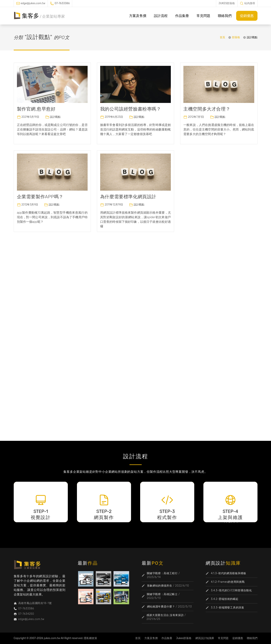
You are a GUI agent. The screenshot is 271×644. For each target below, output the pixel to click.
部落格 (236, 37)
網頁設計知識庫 (205, 638)
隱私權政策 (90, 638)
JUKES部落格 (227, 3)
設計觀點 (252, 37)
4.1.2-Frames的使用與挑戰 (228, 582)
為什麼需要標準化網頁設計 (128, 197)
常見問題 (203, 16)
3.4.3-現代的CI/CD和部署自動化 (231, 590)
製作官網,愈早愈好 (36, 109)
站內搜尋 (250, 3)
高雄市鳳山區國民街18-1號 (35, 603)
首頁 (222, 37)
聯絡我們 (225, 16)
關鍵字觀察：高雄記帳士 (162, 594)
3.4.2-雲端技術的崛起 (225, 599)
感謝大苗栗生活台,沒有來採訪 (165, 615)
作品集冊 (182, 16)
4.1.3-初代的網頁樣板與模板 (229, 573)
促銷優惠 (247, 16)
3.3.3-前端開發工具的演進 (228, 608)
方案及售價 (138, 16)
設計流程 (161, 16)
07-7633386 (62, 3)
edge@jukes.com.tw (33, 3)
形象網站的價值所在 (160, 586)
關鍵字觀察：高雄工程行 (162, 573)
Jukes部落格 (184, 638)
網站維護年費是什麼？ (161, 607)
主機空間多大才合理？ (207, 109)
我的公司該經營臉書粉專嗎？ (131, 109)
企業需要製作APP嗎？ (40, 197)
